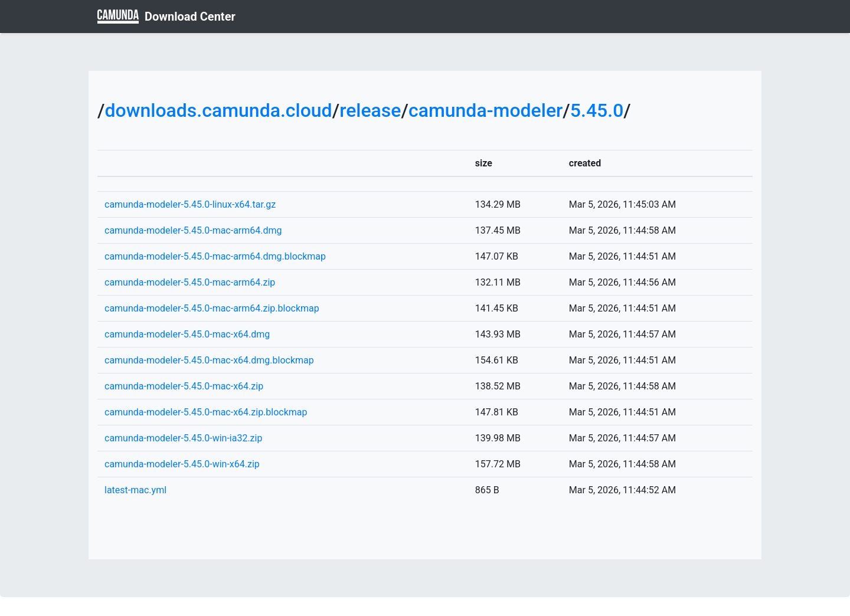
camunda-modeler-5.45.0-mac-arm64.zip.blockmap (212, 308)
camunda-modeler (486, 110)
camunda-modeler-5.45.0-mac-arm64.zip (190, 282)
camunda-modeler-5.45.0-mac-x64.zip (184, 386)
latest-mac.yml (135, 490)
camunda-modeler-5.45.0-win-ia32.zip (183, 438)
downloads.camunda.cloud (218, 110)
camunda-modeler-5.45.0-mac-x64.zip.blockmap (206, 412)
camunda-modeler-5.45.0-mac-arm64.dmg (193, 230)
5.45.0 (597, 110)
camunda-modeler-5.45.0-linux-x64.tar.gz (190, 204)
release (370, 110)
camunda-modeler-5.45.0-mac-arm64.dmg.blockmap (215, 256)
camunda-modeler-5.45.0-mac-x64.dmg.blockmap (209, 360)
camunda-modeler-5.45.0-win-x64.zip (182, 464)
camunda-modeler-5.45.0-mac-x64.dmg (187, 334)
